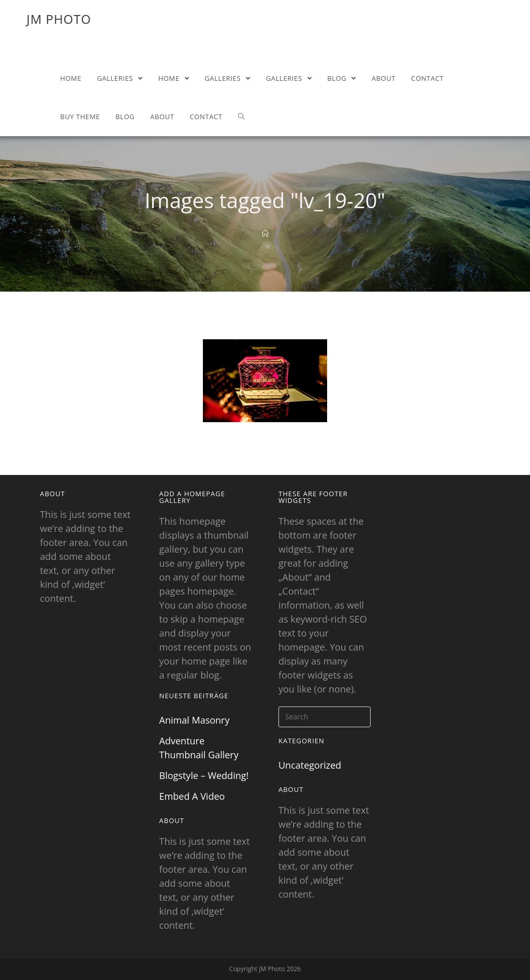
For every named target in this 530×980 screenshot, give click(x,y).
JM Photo (59, 19)
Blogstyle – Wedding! (204, 775)
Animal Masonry (195, 720)
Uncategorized (310, 765)
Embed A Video (192, 796)
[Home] (265, 234)
